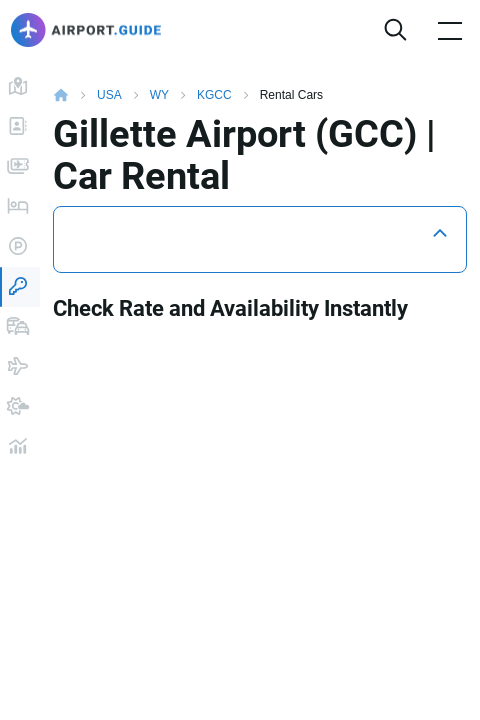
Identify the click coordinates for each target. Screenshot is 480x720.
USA (109, 95)
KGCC (214, 95)
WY (159, 95)
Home (75, 95)
